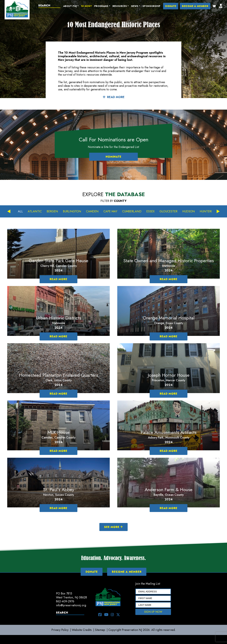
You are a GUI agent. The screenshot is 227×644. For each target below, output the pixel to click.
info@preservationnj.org (71, 605)
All (20, 211)
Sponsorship (152, 6)
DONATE (171, 6)
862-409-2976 (65, 601)
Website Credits (82, 630)
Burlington (72, 211)
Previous (9, 211)
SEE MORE (113, 527)
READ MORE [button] (113, 97)
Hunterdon (210, 211)
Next (218, 211)
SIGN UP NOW (153, 612)
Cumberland (132, 211)
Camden (92, 211)
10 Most (87, 6)
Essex (151, 211)
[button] (71, 6)
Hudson (189, 211)
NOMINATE (113, 157)
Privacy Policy (59, 630)
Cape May (111, 211)
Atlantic (35, 211)
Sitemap (101, 630)
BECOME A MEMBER (195, 6)
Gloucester (169, 211)
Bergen (52, 211)
